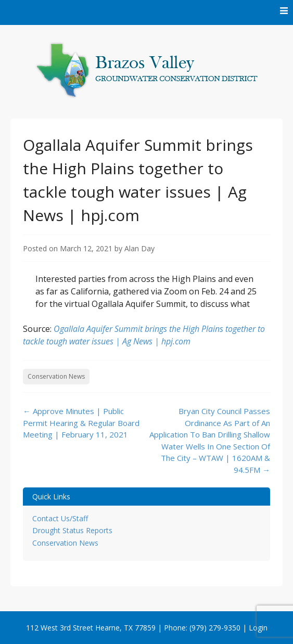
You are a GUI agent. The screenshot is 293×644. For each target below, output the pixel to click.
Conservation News (56, 376)
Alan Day (139, 248)
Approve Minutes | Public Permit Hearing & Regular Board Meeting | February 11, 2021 (81, 423)
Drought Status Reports (72, 530)
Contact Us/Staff (60, 518)
